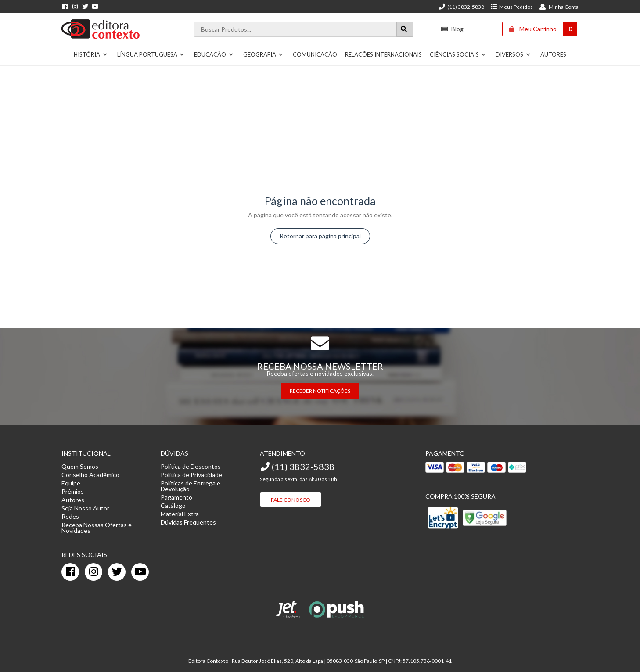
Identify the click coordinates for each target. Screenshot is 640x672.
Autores (553, 54)
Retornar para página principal (320, 236)
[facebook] (70, 572)
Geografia (263, 54)
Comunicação (315, 54)
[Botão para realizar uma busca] (405, 29)
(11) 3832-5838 (461, 7)
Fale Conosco (291, 500)
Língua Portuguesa (151, 54)
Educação (214, 54)
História (91, 54)
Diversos (513, 54)
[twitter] (117, 572)
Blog (452, 29)
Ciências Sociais (458, 54)
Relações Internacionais (383, 54)
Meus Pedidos (512, 7)
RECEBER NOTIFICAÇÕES (320, 391)
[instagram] (93, 572)
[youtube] (140, 572)
